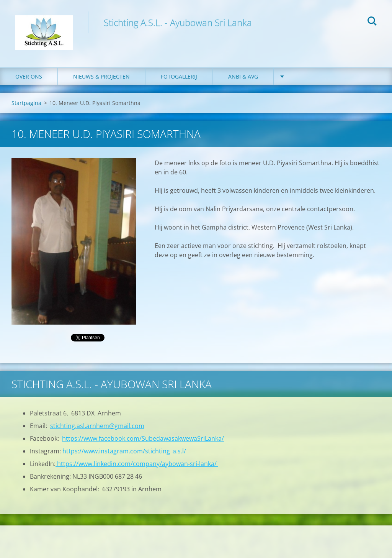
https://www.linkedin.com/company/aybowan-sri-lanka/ (137, 464)
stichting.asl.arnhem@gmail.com (97, 426)
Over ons (29, 76)
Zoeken (372, 22)
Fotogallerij (179, 76)
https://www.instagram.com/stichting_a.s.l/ (124, 451)
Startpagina (26, 103)
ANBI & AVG (243, 76)
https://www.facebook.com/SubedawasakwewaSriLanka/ (143, 438)
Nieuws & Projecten (101, 76)
